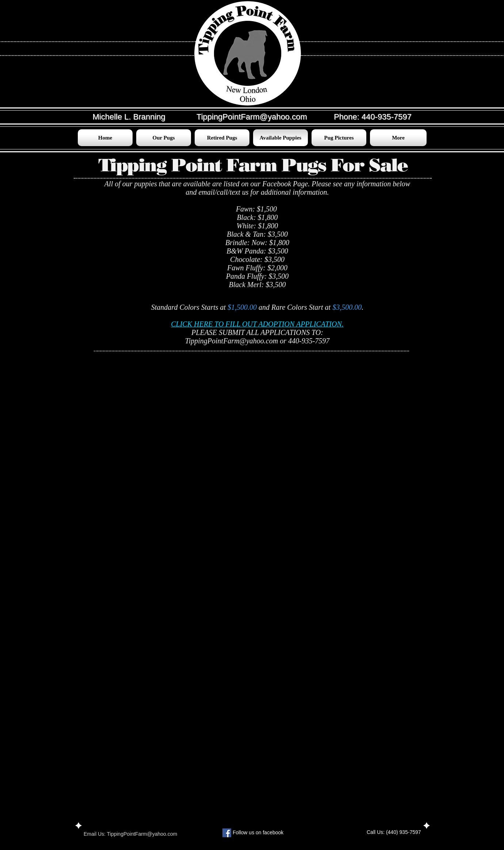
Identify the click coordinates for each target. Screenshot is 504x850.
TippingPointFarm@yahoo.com (232, 341)
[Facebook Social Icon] (227, 833)
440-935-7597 (387, 117)
